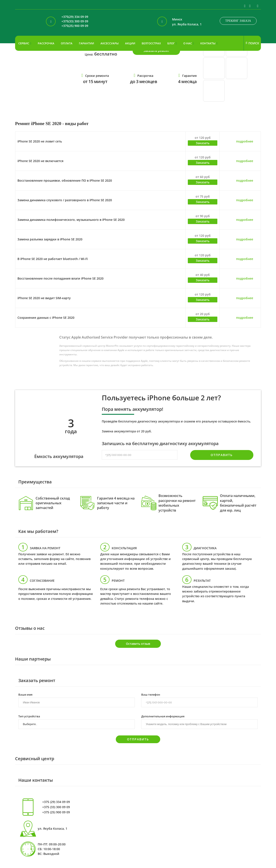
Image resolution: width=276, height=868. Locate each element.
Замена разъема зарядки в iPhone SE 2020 (50, 239)
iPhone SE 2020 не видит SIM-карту (44, 298)
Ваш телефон (151, 694)
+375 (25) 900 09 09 (56, 812)
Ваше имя (25, 694)
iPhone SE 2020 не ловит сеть (40, 141)
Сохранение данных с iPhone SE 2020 (46, 318)
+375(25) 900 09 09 (75, 26)
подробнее (245, 141)
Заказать (203, 143)
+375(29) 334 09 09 (75, 17)
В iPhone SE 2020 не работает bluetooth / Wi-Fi (53, 259)
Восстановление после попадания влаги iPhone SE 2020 (60, 278)
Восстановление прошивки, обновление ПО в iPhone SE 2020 (65, 180)
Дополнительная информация (163, 716)
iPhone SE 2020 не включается (40, 161)
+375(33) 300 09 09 (75, 21)
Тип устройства (29, 716)
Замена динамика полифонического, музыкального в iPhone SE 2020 (71, 220)
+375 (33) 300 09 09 (56, 807)
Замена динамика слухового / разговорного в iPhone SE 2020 (65, 200)
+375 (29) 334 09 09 (56, 802)
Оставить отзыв (138, 644)
